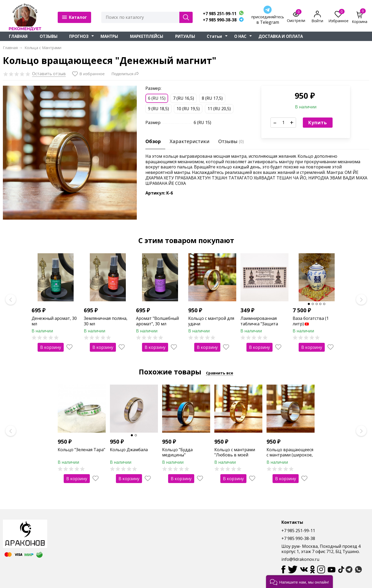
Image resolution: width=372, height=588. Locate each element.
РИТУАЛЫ (185, 36)
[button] (299, 582)
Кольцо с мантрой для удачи (211, 321)
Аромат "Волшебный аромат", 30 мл (157, 321)
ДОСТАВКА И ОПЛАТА (281, 36)
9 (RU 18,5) (158, 109)
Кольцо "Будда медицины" (177, 452)
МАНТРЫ (109, 36)
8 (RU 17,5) (212, 98)
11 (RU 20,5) (219, 109)
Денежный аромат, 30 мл (54, 321)
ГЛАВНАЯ (18, 36)
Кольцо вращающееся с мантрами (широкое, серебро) (290, 455)
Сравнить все (220, 373)
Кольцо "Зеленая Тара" (81, 450)
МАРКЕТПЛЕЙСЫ (147, 36)
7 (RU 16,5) (184, 98)
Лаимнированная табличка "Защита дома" (259, 324)
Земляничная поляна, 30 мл (106, 321)
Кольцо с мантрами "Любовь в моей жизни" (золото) (235, 455)
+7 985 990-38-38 (220, 20)
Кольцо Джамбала (129, 450)
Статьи (214, 36)
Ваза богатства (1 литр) (311, 321)
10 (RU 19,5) (188, 109)
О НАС (240, 36)
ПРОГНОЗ (79, 36)
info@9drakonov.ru (300, 559)
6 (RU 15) (157, 98)
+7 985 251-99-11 (220, 14)
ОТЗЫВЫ (49, 36)
